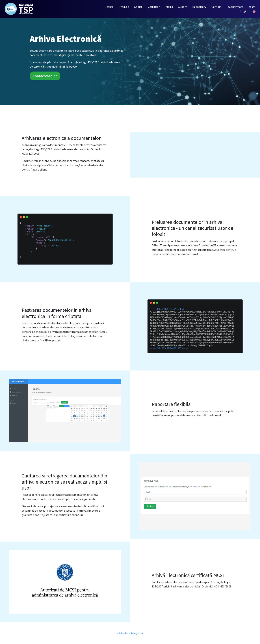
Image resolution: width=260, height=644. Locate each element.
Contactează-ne (45, 76)
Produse (124, 7)
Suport (183, 7)
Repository (199, 7)
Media (169, 7)
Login (244, 11)
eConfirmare (235, 7)
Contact (216, 7)
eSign (252, 7)
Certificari (154, 7)
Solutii (138, 7)
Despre (109, 7)
